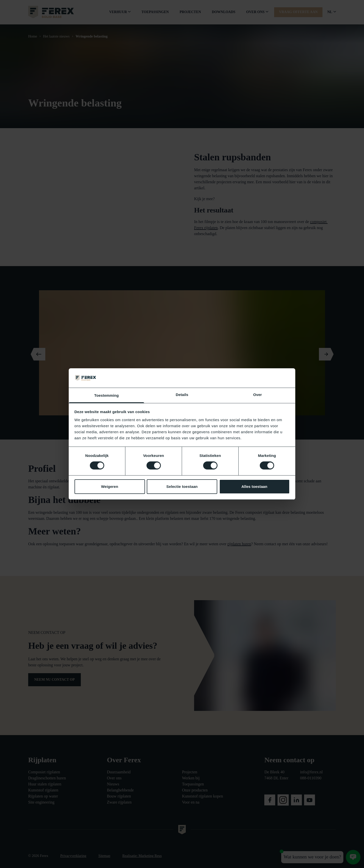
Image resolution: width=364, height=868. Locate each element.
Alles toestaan (254, 486)
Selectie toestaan (182, 486)
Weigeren (110, 486)
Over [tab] (258, 395)
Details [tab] (182, 395)
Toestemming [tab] (106, 395)
